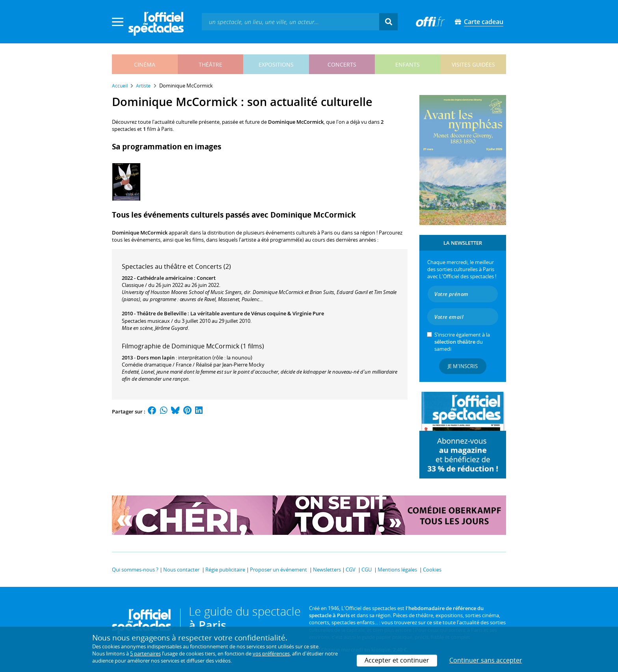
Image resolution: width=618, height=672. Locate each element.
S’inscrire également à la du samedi (462, 342)
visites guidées (473, 64)
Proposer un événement (278, 570)
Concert (206, 278)
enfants (408, 64)
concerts (342, 64)
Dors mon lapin (156, 357)
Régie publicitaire (225, 570)
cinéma (145, 64)
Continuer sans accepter (486, 660)
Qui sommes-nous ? (135, 570)
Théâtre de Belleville (162, 313)
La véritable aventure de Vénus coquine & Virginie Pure (257, 313)
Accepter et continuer (397, 660)
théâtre (210, 64)
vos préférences (271, 653)
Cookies (432, 570)
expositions (276, 64)
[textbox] (290, 21)
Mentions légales (397, 570)
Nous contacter (181, 570)
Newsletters (327, 570)
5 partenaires (145, 653)
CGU (367, 570)
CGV (351, 570)
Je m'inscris (463, 366)
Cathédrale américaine (165, 278)
